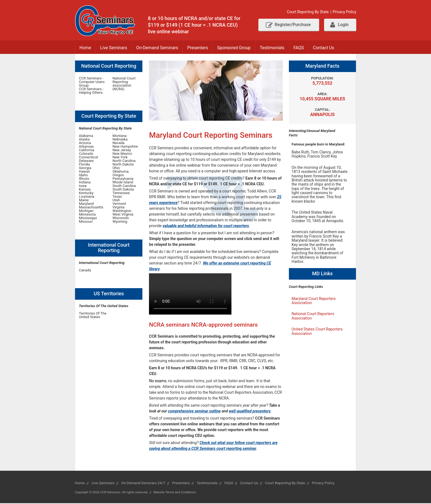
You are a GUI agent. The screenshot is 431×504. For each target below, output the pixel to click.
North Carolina (124, 161)
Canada (85, 271)
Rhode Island (123, 183)
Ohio (116, 168)
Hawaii (84, 172)
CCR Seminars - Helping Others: (91, 91)
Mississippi (88, 218)
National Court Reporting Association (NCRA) (124, 84)
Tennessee (121, 193)
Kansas (85, 190)
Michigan (86, 211)
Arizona (85, 143)
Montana (120, 136)
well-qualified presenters (250, 412)
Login (339, 25)
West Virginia (123, 215)
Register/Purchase (286, 25)
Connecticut (89, 158)
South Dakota (123, 190)
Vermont (119, 204)
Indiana (85, 183)
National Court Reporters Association (313, 316)
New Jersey (122, 151)
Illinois (84, 179)
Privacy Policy (344, 12)
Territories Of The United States (93, 316)
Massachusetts (91, 208)
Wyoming (120, 222)
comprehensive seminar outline (194, 412)
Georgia (85, 168)
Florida (84, 165)
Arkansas (86, 147)
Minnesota (87, 215)
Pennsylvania (123, 179)
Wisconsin (121, 218)
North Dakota (123, 165)
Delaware (86, 161)
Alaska (84, 140)
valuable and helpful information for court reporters (206, 226)
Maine (84, 201)
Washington (122, 211)
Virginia (118, 208)
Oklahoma (121, 172)
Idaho (83, 176)
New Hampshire (125, 147)
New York (120, 158)
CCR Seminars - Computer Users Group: (92, 82)
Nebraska (120, 140)
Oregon (118, 176)
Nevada (118, 143)
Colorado (86, 154)
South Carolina (124, 186)
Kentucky (86, 193)
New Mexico (122, 154)
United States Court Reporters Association (317, 332)
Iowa (83, 186)
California (87, 151)
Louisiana (87, 197)
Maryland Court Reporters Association (314, 301)
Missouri (86, 222)
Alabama (86, 136)
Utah (116, 201)
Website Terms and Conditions (175, 493)
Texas (117, 197)
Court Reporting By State (307, 12)
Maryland (86, 204)
